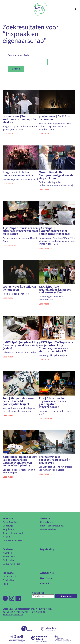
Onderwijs (8, 526)
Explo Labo (8, 560)
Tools (5, 584)
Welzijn (6, 537)
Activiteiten (47, 573)
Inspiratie (9, 573)
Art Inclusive (9, 557)
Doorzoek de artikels (28, 59)
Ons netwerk (47, 522)
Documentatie (10, 576)
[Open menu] (75, 9)
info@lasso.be (38, 612)
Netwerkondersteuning (52, 526)
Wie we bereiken (48, 529)
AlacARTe (7, 553)
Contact (45, 583)
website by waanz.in (13, 615)
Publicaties (8, 580)
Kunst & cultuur (11, 522)
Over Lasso (47, 578)
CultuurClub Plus (11, 564)
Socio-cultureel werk (13, 533)
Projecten (8, 549)
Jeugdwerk (8, 529)
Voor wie (8, 518)
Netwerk (45, 518)
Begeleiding (47, 549)
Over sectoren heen (12, 540)
